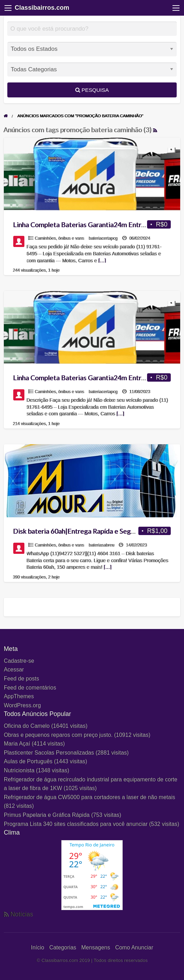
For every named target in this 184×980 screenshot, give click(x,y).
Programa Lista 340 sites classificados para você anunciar (76, 824)
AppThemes (19, 696)
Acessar (14, 670)
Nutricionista (19, 770)
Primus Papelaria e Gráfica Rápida (47, 815)
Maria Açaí (17, 744)
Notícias (22, 914)
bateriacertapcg (103, 238)
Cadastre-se (19, 661)
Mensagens (96, 947)
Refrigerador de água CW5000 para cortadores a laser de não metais (90, 797)
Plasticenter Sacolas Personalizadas (49, 753)
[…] (102, 261)
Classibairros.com (42, 8)
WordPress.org (22, 705)
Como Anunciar (134, 947)
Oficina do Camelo (27, 726)
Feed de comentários (30, 688)
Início (37, 947)
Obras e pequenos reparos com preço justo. (58, 735)
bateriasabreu (102, 545)
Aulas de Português (28, 761)
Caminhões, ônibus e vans (60, 238)
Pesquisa (92, 90)
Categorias (63, 947)
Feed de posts (21, 679)
